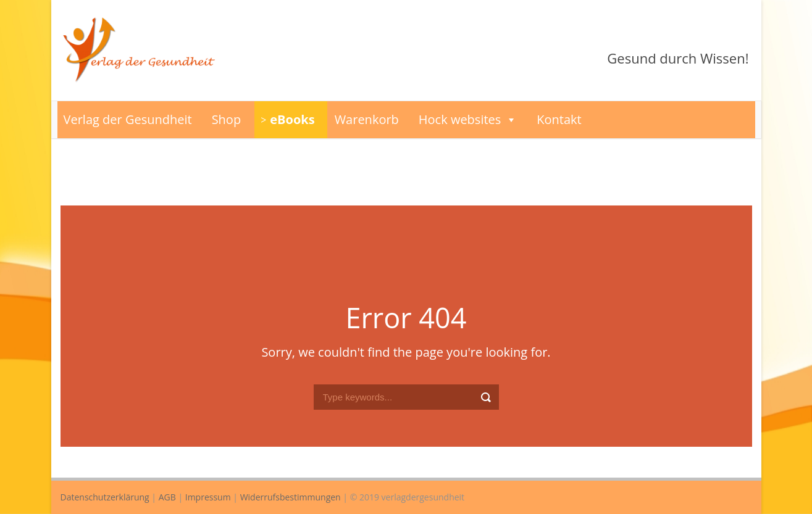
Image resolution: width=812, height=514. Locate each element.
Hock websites (468, 120)
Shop (227, 119)
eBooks (292, 119)
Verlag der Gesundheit (128, 119)
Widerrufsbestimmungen (291, 497)
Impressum (208, 497)
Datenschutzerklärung (105, 497)
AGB (167, 497)
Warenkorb (367, 119)
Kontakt (559, 119)
